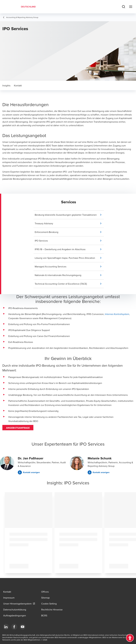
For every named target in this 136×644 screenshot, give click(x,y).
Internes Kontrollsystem (117, 314)
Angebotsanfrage (18, 428)
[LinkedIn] (6, 627)
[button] (69, 215)
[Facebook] (14, 627)
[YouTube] (23, 627)
